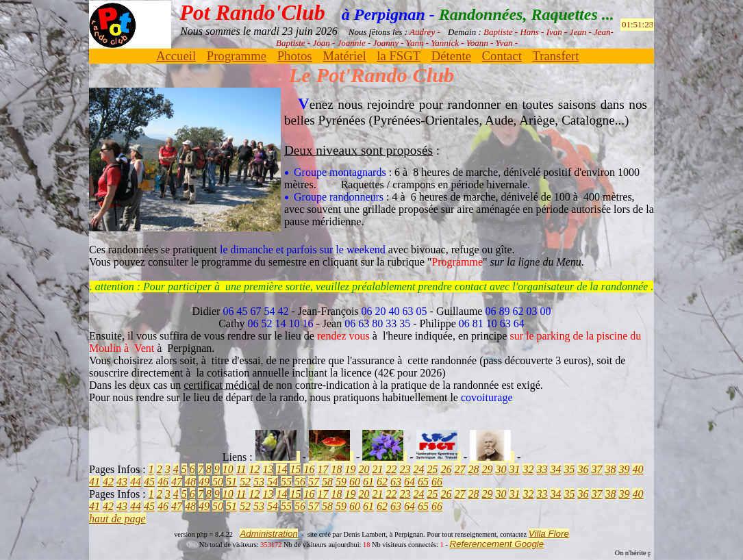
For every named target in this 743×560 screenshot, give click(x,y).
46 (163, 482)
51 (231, 482)
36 (583, 469)
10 (228, 469)
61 (368, 482)
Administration (268, 534)
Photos (295, 56)
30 (501, 469)
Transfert (555, 56)
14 (281, 469)
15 (295, 469)
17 (323, 469)
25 (432, 469)
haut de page (117, 519)
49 (204, 482)
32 (528, 469)
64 (410, 482)
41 (95, 482)
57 (314, 482)
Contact (502, 56)
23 (405, 469)
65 (423, 482)
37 (596, 469)
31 (514, 469)
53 (259, 482)
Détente (451, 56)
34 (555, 469)
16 (309, 469)
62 (382, 482)
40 (638, 469)
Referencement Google (496, 544)
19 (350, 469)
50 (218, 482)
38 (610, 469)
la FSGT (399, 56)
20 (364, 469)
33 (542, 469)
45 (149, 482)
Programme (237, 56)
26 (446, 469)
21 (377, 469)
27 (459, 469)
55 (286, 482)
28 (473, 469)
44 (136, 482)
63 (396, 482)
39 (624, 469)
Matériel (344, 56)
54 (273, 482)
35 (569, 469)
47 (177, 482)
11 (241, 469)
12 (254, 469)
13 (268, 469)
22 (391, 469)
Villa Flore (549, 534)
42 (108, 482)
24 (418, 469)
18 (336, 469)
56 (300, 482)
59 (341, 482)
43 (122, 482)
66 (437, 482)
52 (245, 482)
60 (355, 482)
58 (327, 482)
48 (190, 482)
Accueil (176, 56)
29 (487, 469)
